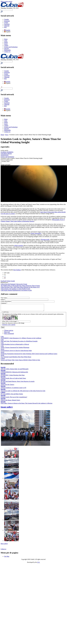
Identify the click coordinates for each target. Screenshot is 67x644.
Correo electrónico (6, 301)
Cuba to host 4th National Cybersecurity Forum (14, 284)
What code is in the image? (10, 323)
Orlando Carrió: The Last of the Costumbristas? (14, 398)
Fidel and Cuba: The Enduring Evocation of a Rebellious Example (19, 342)
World (6, 42)
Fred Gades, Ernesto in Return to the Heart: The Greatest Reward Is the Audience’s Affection (26, 405)
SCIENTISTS (5, 155)
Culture (6, 45)
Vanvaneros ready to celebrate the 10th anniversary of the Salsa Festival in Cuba (23, 392)
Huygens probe (45, 239)
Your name (4, 298)
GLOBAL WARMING (7, 152)
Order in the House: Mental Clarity (10, 401)
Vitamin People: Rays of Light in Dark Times (13, 380)
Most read (7, 333)
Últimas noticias (9, 332)
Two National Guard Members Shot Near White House (16, 358)
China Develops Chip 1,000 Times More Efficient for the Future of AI (20, 287)
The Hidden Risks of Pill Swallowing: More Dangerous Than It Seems (20, 286)
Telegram (7, 26)
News (7, 135)
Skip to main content (6, 1)
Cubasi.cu (3, 550)
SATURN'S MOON (6, 154)
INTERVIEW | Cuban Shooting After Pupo (13, 376)
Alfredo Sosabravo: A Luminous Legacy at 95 (13, 389)
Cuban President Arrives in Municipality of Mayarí (15, 346)
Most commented (9, 335)
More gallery (4, 545)
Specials (6, 48)
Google (13, 281)
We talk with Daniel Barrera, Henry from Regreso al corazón (18, 383)
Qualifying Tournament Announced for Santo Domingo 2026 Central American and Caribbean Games (29, 355)
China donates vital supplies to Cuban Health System (15, 289)
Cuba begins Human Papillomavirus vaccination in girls (16, 290)
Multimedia (7, 50)
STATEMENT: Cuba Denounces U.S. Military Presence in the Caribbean (21, 339)
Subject (3, 300)
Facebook (7, 24)
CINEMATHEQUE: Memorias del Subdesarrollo (14, 373)
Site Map (7, 558)
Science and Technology (11, 47)
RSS (5, 27)
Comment (4, 303)
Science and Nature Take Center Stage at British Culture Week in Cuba (20, 361)
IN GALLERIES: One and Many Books (12, 395)
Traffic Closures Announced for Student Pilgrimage (15, 349)
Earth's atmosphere (36, 233)
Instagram (7, 21)
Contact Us (7, 52)
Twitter (6, 23)
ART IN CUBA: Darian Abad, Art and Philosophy (15, 370)
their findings (17, 270)
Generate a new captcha (9, 326)
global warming (19, 246)
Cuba (6, 41)
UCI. (39, 564)
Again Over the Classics (7, 386)
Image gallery (7, 408)
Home (6, 39)
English (7, 30)
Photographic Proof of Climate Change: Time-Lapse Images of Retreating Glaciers (33, 220)
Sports (6, 44)
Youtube (6, 19)
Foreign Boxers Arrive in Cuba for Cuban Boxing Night (16, 352)
